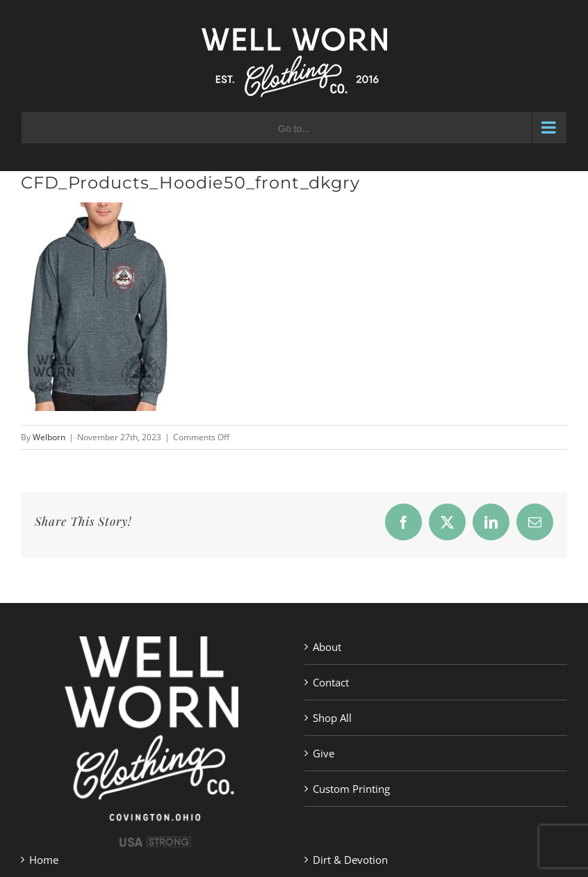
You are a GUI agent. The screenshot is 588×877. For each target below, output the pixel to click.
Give (324, 753)
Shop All (332, 718)
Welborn (49, 437)
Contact (331, 682)
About (327, 647)
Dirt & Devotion (350, 860)
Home (44, 860)
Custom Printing (351, 789)
